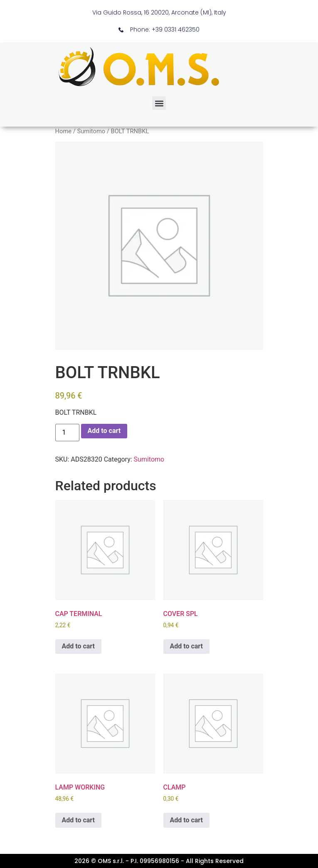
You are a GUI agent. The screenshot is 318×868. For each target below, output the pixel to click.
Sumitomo (91, 131)
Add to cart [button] (79, 646)
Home (64, 131)
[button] (159, 103)
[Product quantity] (67, 433)
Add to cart (104, 431)
